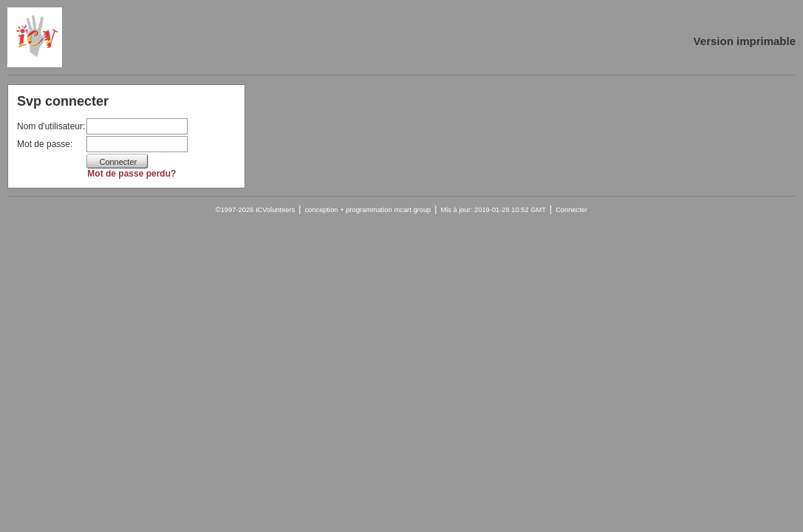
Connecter (571, 210)
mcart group (413, 210)
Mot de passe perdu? (131, 174)
